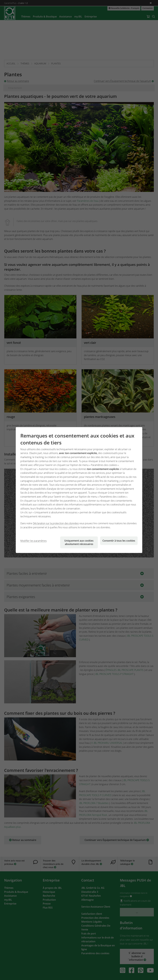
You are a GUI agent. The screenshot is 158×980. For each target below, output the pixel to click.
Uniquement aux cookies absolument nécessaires (79, 542)
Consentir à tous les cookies (119, 540)
